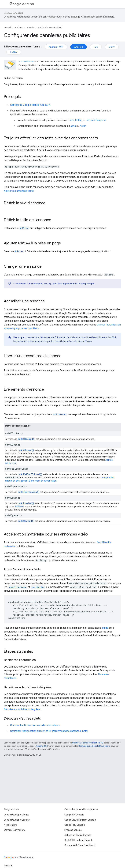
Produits (19, 27)
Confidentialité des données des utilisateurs (35, 725)
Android (56, 47)
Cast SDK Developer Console (79, 840)
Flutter (14, 52)
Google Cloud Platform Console (80, 820)
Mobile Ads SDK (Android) (50, 27)
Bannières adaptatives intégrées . (22, 709)
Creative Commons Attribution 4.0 (88, 743)
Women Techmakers (14, 830)
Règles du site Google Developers (94, 746)
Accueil (7, 27)
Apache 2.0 (41, 746)
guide (105, 628)
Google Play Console (75, 825)
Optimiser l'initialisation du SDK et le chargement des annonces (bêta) (49, 731)
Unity (112, 47)
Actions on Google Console (78, 835)
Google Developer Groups (17, 815)
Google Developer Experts (17, 820)
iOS (96, 47)
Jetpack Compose (96, 120)
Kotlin (78, 120)
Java (71, 120)
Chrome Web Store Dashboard (80, 845)
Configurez (30, 105)
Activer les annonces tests (19, 191)
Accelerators (10, 825)
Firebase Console (73, 830)
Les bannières (26, 62)
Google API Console (74, 815)
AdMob (22, 4)
